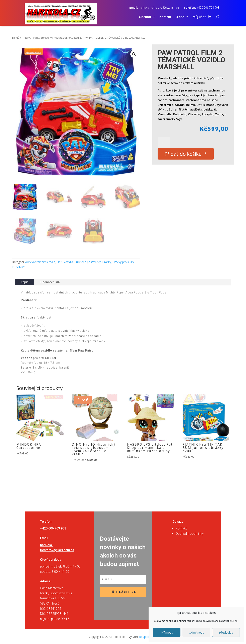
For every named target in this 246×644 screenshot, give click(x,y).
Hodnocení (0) (50, 282)
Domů (16, 38)
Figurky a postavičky (88, 262)
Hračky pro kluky (42, 38)
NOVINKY (18, 267)
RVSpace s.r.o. (148, 637)
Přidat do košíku (183, 154)
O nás (180, 17)
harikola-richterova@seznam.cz (159, 8)
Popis (25, 282)
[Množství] (164, 143)
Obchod (145, 17)
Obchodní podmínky (190, 534)
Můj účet (199, 17)
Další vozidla (65, 262)
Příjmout (167, 632)
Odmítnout (196, 632)
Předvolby (226, 632)
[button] (134, 54)
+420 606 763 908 (208, 8)
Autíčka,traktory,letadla (67, 38)
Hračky (26, 38)
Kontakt (165, 17)
